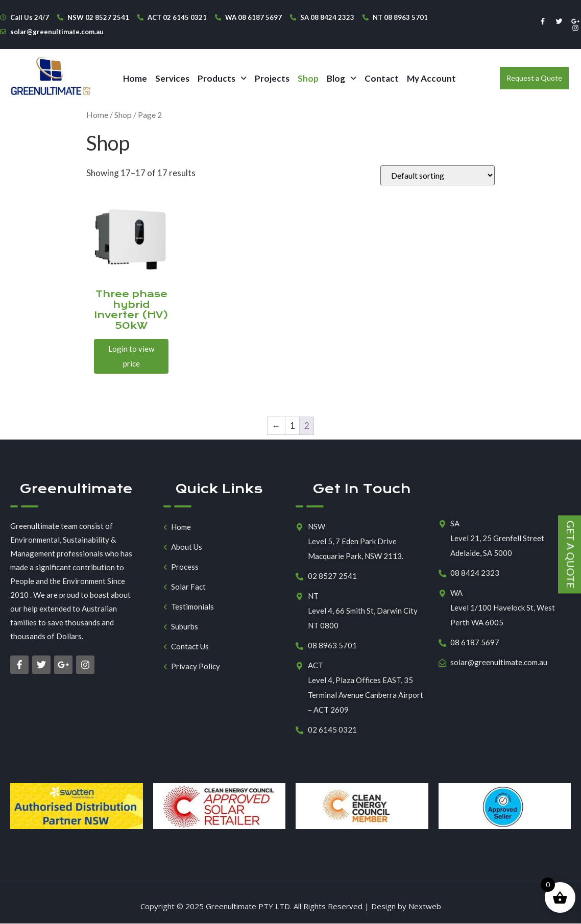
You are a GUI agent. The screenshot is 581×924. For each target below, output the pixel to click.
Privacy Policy (196, 666)
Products (222, 78)
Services (172, 78)
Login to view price (131, 356)
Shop (308, 78)
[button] (222, 78)
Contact (382, 78)
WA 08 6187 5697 (253, 17)
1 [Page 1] (293, 425)
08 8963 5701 (332, 645)
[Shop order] (438, 175)
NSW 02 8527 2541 (98, 17)
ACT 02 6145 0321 (177, 17)
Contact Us (190, 647)
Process (185, 567)
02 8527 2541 (332, 576)
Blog (342, 78)
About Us (187, 547)
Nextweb (425, 906)
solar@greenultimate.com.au (57, 32)
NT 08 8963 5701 (400, 17)
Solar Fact (188, 587)
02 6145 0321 (332, 730)
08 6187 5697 (475, 642)
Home (135, 78)
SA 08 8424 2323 (327, 17)
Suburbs (185, 627)
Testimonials (192, 607)
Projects (272, 78)
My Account (431, 78)
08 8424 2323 (475, 573)
